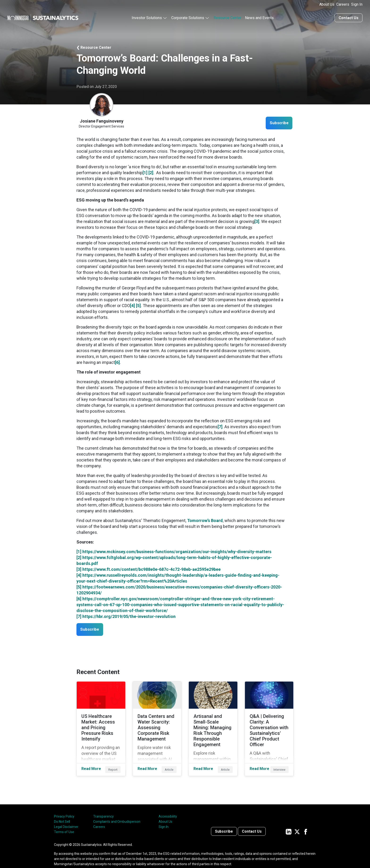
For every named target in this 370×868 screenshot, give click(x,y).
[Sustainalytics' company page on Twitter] (297, 823)
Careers (343, 4)
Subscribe (277, 122)
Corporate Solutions (188, 17)
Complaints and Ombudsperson (117, 814)
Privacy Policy (64, 808)
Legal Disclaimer (66, 819)
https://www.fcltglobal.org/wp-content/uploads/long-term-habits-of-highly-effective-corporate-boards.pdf (174, 560)
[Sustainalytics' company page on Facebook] (306, 823)
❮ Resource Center (94, 47)
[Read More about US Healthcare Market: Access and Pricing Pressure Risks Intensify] (101, 724)
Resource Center (227, 17)
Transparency (103, 808)
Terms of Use (64, 824)
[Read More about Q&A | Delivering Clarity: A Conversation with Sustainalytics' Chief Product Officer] (269, 724)
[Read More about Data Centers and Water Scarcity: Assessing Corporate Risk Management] (157, 724)
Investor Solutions (147, 17)
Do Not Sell (62, 814)
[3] (257, 221)
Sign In (357, 4)
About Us (327, 4)
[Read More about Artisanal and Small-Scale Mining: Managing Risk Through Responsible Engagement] (213, 724)
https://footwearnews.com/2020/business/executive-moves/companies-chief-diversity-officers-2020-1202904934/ (179, 589)
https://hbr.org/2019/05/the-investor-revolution (129, 616)
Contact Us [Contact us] (349, 17)
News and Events (259, 17)
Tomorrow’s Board (205, 520)
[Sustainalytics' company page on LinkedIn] (289, 823)
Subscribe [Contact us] (224, 823)
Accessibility (168, 808)
